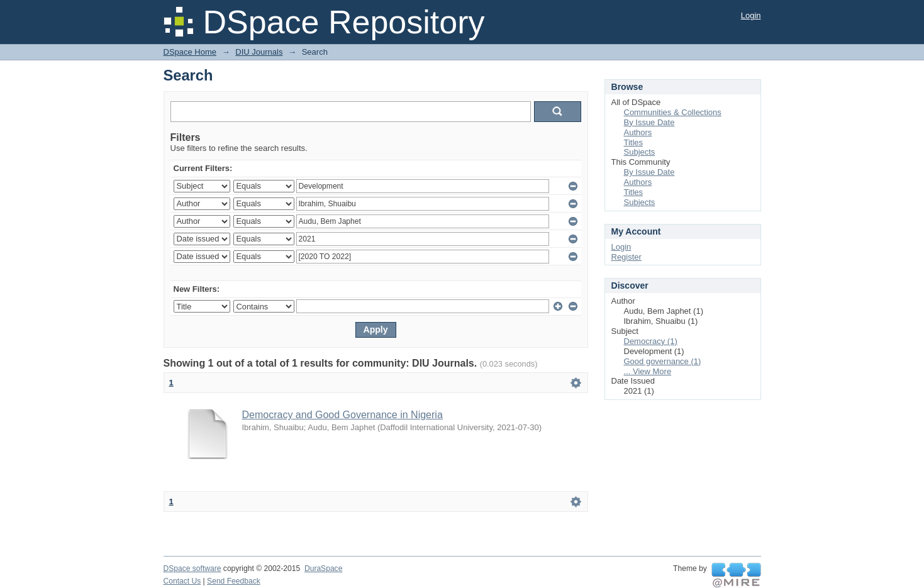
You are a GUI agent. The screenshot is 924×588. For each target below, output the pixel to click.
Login (751, 15)
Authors (638, 132)
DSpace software (192, 569)
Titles (634, 142)
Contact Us (182, 581)
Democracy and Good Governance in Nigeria (342, 415)
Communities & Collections (673, 112)
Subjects (640, 152)
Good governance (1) (663, 361)
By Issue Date (649, 122)
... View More (648, 371)
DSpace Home (190, 52)
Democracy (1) (651, 341)
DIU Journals (259, 52)
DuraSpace (323, 569)
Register (626, 257)
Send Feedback (234, 581)
